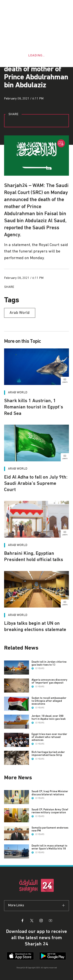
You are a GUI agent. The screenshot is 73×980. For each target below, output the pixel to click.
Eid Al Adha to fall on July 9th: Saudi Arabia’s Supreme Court (36, 483)
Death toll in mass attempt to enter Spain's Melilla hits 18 (49, 847)
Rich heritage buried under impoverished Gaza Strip (48, 754)
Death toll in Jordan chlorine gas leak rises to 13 (49, 663)
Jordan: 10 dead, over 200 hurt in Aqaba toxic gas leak (49, 717)
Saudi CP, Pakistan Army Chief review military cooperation (50, 811)
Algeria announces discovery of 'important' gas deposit (49, 681)
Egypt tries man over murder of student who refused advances (49, 737)
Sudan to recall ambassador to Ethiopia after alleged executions (49, 701)
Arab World (18, 469)
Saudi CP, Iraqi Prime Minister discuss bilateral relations (50, 793)
